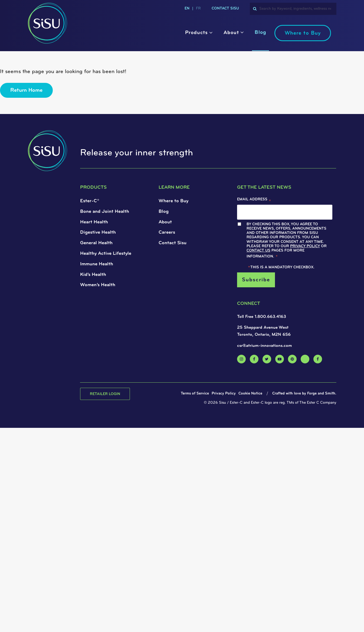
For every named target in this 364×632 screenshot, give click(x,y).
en (187, 9)
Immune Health (97, 264)
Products (196, 33)
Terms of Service (195, 394)
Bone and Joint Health (105, 212)
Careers (167, 232)
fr (198, 9)
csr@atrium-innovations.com (265, 346)
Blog (260, 33)
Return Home (26, 90)
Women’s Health (98, 285)
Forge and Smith (321, 394)
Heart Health (94, 222)
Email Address (254, 201)
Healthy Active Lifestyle (106, 254)
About (231, 33)
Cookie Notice (250, 394)
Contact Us (258, 251)
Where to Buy (303, 33)
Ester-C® (90, 201)
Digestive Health (98, 232)
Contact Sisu (225, 9)
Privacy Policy (305, 246)
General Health (96, 243)
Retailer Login (105, 394)
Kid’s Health (93, 275)
